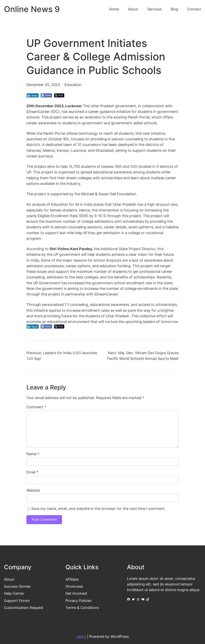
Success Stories (17, 586)
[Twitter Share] (59, 95)
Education (73, 85)
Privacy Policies (78, 601)
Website (33, 490)
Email (32, 472)
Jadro (81, 636)
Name (33, 454)
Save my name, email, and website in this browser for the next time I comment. (98, 509)
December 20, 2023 (43, 85)
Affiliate (72, 579)
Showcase (74, 586)
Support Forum (17, 601)
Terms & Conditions (82, 608)
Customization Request (24, 608)
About (9, 579)
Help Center (14, 593)
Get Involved (76, 593)
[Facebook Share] (46, 95)
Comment (36, 407)
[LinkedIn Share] (33, 95)
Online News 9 (32, 9)
